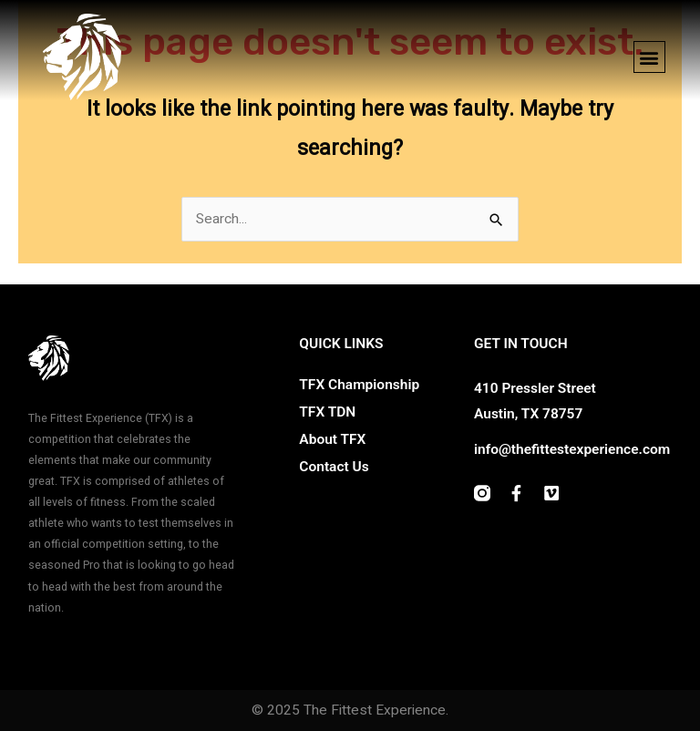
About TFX (332, 439)
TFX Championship (359, 385)
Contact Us (334, 467)
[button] (649, 57)
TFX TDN (327, 412)
